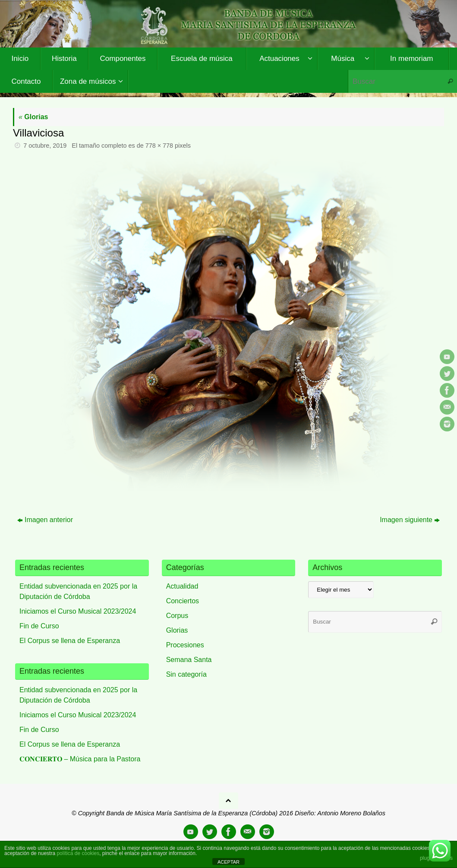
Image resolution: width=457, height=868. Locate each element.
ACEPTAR (228, 862)
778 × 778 (159, 146)
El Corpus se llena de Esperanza (70, 641)
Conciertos (183, 601)
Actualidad (182, 586)
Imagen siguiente (410, 520)
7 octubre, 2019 (45, 146)
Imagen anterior (45, 520)
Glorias (33, 117)
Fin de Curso (39, 626)
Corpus (177, 616)
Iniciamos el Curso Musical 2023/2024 (78, 611)
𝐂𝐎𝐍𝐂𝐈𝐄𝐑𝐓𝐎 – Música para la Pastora (80, 759)
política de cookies (78, 853)
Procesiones (185, 645)
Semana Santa (189, 660)
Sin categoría (186, 674)
